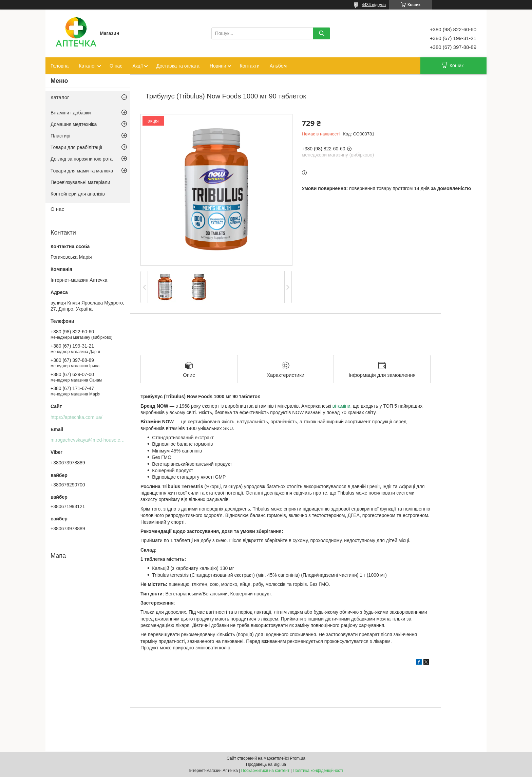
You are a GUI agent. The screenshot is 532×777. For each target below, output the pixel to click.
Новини (218, 66)
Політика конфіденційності (318, 771)
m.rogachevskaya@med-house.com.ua (92, 440)
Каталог (87, 66)
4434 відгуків (374, 5)
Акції (137, 66)
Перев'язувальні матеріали (80, 182)
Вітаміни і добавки (71, 113)
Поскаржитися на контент (265, 771)
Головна (60, 66)
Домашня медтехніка (74, 124)
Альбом (278, 66)
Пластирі (60, 136)
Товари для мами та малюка (82, 171)
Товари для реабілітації (76, 147)
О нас (116, 66)
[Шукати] (322, 33)
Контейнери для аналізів (78, 194)
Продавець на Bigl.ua (266, 764)
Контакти (250, 66)
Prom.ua (298, 758)
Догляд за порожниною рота (82, 159)
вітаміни (341, 406)
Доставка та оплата (178, 66)
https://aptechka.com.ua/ (77, 417)
